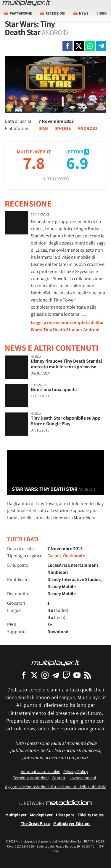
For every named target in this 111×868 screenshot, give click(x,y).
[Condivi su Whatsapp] (90, 46)
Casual (54, 556)
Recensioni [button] (53, 13)
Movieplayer (41, 815)
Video (102, 13)
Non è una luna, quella (54, 389)
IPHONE (63, 128)
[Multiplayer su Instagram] (45, 675)
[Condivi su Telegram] (101, 46)
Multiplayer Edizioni (72, 823)
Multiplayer (16, 815)
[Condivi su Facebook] (67, 46)
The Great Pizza (35, 823)
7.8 (34, 163)
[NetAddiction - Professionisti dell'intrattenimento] (69, 803)
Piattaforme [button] (18, 13)
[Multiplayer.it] (26, 3)
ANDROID (87, 128)
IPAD (43, 128)
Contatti (59, 778)
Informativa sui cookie (40, 771)
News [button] (81, 13)
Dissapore (65, 815)
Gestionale (74, 556)
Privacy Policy (76, 771)
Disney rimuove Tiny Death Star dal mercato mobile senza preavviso (66, 364)
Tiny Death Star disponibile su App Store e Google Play (66, 421)
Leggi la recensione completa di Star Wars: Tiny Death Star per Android (67, 326)
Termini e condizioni (31, 778)
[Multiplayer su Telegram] (56, 675)
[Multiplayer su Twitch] (66, 675)
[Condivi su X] (79, 46)
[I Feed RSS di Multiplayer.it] (88, 675)
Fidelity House (91, 815)
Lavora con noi (83, 778)
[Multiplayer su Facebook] (24, 675)
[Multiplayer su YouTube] (77, 675)
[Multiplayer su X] (34, 675)
